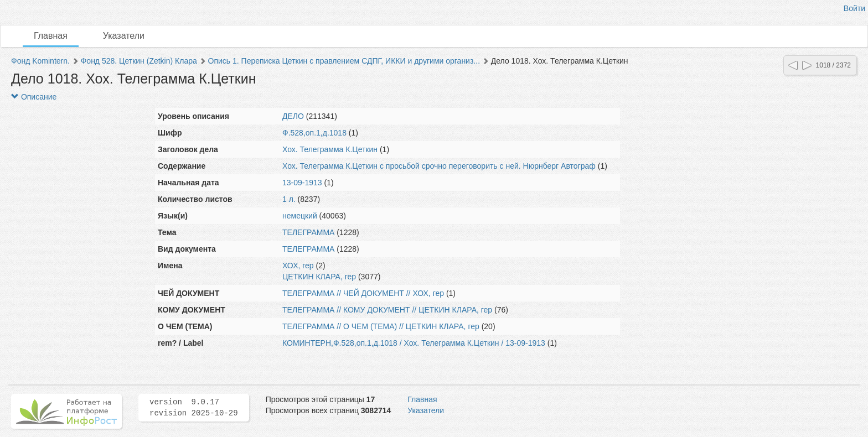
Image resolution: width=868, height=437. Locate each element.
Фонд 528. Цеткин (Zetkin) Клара (139, 61)
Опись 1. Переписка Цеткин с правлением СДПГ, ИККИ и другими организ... (344, 61)
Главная (51, 36)
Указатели (124, 36)
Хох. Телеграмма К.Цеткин (330, 149)
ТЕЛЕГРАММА (308, 232)
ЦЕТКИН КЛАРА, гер (319, 277)
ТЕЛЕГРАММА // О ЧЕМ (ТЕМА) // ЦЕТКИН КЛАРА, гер (381, 326)
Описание (34, 97)
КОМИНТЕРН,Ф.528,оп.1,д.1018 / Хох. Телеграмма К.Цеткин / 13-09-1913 (414, 343)
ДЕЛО (293, 116)
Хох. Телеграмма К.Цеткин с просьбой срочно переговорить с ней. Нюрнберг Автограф (439, 166)
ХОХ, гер (298, 266)
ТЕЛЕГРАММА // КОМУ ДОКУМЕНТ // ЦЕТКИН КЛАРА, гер (387, 310)
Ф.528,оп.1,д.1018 (314, 133)
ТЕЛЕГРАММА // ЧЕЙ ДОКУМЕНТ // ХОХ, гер (363, 293)
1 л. (289, 199)
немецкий (300, 216)
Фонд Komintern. (40, 61)
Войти (854, 8)
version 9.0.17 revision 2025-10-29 (194, 408)
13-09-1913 (302, 183)
